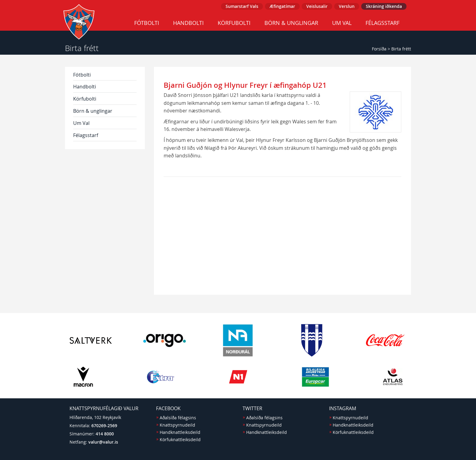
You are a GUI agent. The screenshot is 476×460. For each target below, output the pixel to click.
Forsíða (379, 49)
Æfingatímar (282, 6)
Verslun (347, 6)
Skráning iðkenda (384, 6)
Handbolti (188, 23)
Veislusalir (317, 6)
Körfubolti (234, 23)
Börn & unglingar (291, 23)
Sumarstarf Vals (242, 6)
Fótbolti (147, 23)
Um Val (342, 23)
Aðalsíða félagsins (178, 418)
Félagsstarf (382, 23)
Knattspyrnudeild (177, 425)
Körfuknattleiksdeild (180, 439)
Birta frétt (401, 49)
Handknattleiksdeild (180, 432)
